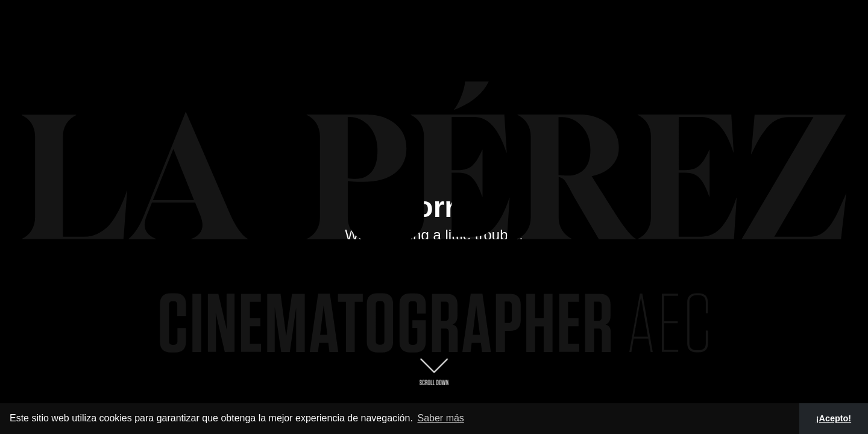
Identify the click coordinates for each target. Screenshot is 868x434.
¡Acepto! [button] (834, 418)
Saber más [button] (440, 418)
